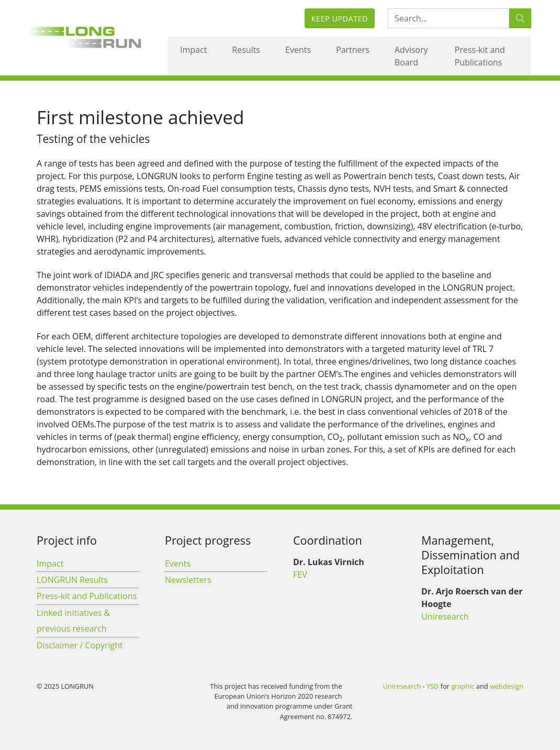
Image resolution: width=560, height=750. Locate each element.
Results (246, 50)
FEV (300, 575)
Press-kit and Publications (480, 56)
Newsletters (188, 580)
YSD (433, 686)
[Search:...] (449, 18)
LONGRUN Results (72, 580)
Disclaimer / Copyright (80, 645)
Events (298, 50)
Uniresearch (445, 616)
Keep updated (340, 19)
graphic (463, 686)
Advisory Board (411, 56)
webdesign (507, 686)
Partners (353, 50)
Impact (193, 50)
